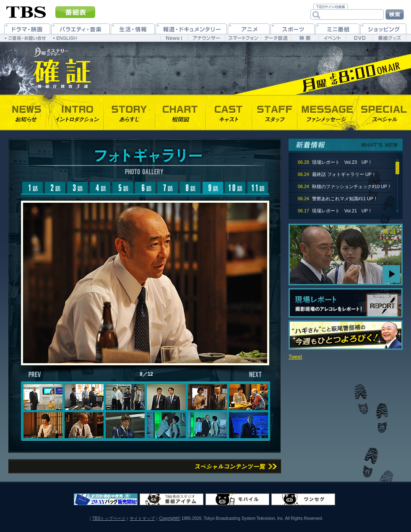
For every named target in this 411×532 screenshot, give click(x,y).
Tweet (295, 357)
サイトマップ (142, 518)
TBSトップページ (109, 518)
